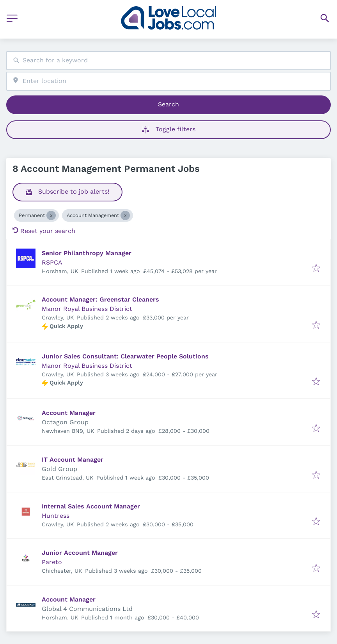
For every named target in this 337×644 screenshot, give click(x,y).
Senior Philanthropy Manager (87, 253)
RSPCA (52, 262)
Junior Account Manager (80, 553)
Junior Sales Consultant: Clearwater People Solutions (125, 356)
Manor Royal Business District (87, 309)
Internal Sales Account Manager (91, 506)
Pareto (52, 562)
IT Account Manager (73, 460)
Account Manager (69, 413)
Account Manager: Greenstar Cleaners (100, 299)
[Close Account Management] (125, 215)
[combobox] (168, 61)
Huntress (56, 516)
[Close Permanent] (51, 215)
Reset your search (44, 231)
